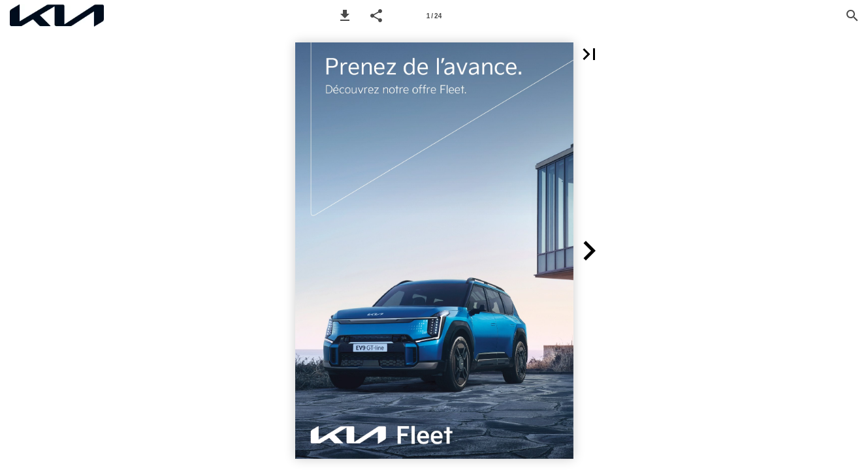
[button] (345, 16)
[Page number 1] (434, 16)
